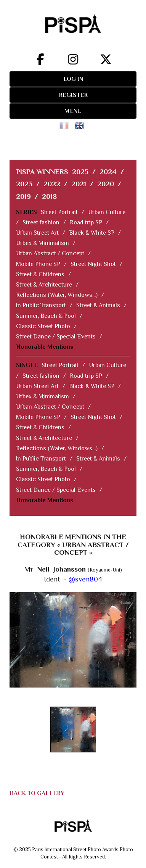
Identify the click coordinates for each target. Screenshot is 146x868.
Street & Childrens (40, 274)
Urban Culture (107, 212)
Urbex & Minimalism (43, 243)
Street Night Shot (93, 264)
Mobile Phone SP (38, 264)
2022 (52, 184)
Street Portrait (59, 212)
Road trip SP (86, 222)
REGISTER (73, 95)
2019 (23, 196)
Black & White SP (92, 233)
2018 (49, 196)
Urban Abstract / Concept (50, 253)
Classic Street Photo (43, 326)
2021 (79, 184)
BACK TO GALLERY (37, 793)
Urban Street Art (37, 233)
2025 (80, 172)
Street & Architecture (44, 285)
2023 (24, 184)
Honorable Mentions (45, 347)
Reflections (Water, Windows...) (57, 295)
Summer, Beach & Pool (46, 316)
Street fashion (41, 222)
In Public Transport (41, 305)
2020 (106, 184)
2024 (108, 172)
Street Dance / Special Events (56, 337)
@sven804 (85, 579)
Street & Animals (98, 305)
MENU (73, 111)
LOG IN (73, 79)
